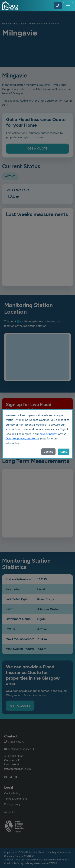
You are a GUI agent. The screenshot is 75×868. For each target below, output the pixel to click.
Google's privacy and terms (22, 438)
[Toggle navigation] (68, 6)
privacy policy (48, 434)
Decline (48, 451)
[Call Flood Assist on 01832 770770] (58, 6)
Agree (63, 451)
